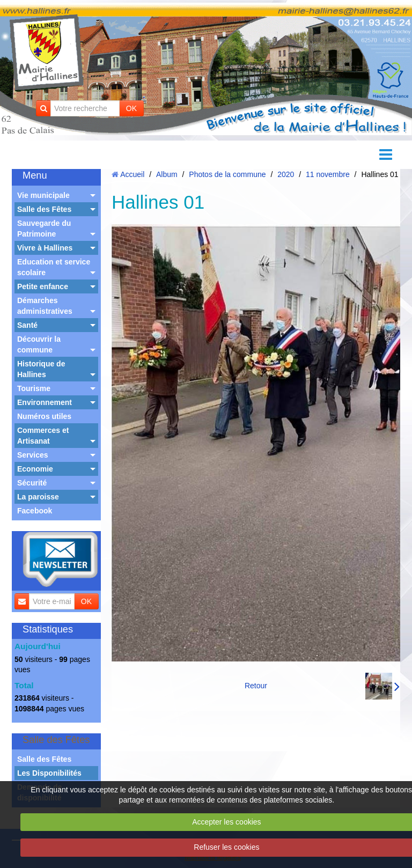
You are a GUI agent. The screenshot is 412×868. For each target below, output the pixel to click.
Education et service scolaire (54, 267)
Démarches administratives (45, 306)
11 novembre (328, 174)
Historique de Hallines (41, 369)
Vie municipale (43, 195)
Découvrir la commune (39, 344)
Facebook (35, 511)
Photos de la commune (227, 174)
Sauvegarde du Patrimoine (44, 229)
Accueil (132, 174)
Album (167, 174)
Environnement (45, 402)
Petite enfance (43, 286)
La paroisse (38, 497)
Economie (35, 469)
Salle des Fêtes (44, 209)
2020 (286, 174)
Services (33, 455)
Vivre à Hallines (45, 248)
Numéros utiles (44, 416)
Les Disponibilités (49, 773)
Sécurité (32, 483)
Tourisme (34, 388)
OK (131, 108)
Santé (27, 325)
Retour (256, 686)
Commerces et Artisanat (43, 436)
